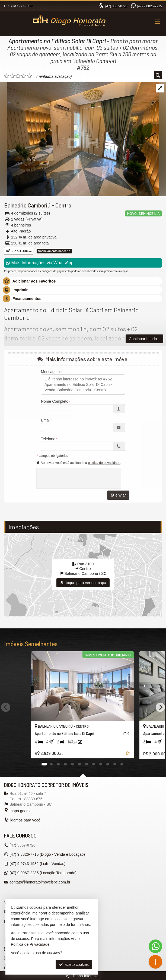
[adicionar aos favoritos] (129, 754)
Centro (63, 205)
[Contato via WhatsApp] (155, 946)
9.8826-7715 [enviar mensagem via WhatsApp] (149, 6)
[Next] (160, 707)
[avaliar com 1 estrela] (7, 76)
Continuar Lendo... (144, 339)
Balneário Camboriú (27, 205)
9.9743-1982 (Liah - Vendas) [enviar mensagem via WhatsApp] (37, 864)
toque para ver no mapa (83, 583)
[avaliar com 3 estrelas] (18, 76)
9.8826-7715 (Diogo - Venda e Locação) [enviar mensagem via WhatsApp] (47, 854)
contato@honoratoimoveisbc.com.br (40, 882)
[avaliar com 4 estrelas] (24, 76)
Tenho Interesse (83, 976)
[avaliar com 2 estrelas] (12, 76)
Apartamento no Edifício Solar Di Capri (57, 41)
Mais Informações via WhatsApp (40, 263)
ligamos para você (25, 820)
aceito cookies (74, 965)
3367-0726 (116, 6)
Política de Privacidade (30, 944)
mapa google (20, 811)
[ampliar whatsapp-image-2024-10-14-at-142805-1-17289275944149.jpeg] (79, 139)
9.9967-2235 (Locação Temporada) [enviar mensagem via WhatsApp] (43, 873)
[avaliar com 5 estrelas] (29, 76)
